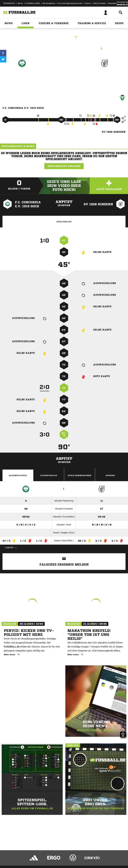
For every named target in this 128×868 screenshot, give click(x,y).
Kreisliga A (64, 38)
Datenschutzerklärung (24, 857)
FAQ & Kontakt (99, 3)
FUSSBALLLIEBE (33, 3)
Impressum (7, 857)
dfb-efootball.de (49, 3)
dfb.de (20, 3)
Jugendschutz (62, 857)
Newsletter (112, 3)
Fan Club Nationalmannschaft (70, 3)
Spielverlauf (64, 222)
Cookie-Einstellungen (100, 857)
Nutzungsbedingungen (44, 857)
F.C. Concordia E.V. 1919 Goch (22, 77)
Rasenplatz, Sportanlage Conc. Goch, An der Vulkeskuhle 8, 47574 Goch (64, 48)
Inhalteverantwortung (80, 857)
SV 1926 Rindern (104, 75)
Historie (110, 475)
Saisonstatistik (18, 475)
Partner (88, 3)
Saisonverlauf (49, 475)
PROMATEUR (9, 3)
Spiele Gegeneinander (79, 475)
